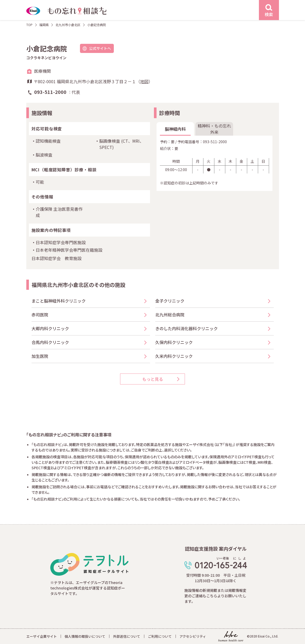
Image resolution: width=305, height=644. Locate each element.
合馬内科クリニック (50, 342)
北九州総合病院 (170, 315)
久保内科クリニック (174, 342)
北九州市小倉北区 (68, 25)
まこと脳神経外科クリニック (59, 301)
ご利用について (160, 636)
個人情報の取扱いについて (85, 636)
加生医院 (40, 356)
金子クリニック (170, 301)
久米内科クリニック (174, 356)
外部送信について (127, 636)
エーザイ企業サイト (42, 636)
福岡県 (44, 25)
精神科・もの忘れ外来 (214, 129)
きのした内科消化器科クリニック (186, 328)
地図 (144, 81)
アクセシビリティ (193, 636)
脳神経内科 (175, 129)
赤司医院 (40, 315)
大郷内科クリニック (50, 328)
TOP (29, 25)
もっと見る (153, 379)
